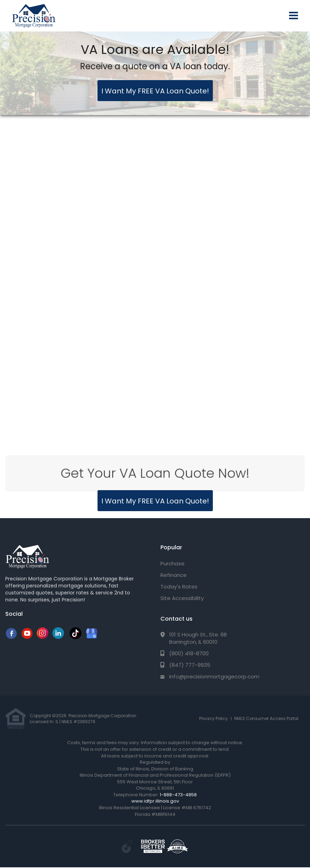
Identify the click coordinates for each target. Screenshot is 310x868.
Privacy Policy (214, 718)
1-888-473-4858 (178, 795)
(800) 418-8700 (189, 653)
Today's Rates (179, 587)
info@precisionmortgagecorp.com (214, 676)
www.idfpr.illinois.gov (155, 801)
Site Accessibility (182, 598)
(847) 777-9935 (190, 665)
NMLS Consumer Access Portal (266, 718)
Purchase (172, 563)
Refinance (174, 575)
